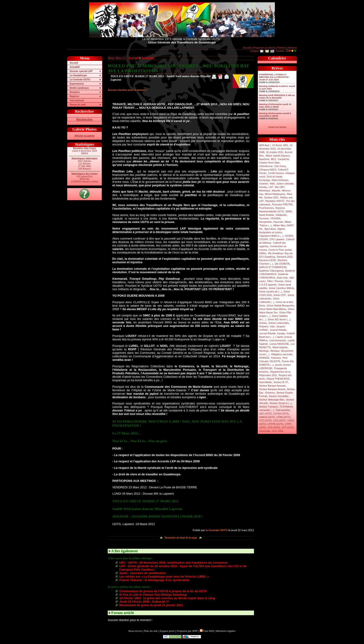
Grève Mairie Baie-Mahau (273, 309)
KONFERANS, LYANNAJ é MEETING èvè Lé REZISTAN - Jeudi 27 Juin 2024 (274, 77)
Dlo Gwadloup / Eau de (280, 253)
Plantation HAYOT (275, 201)
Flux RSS (207, 631)
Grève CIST (280, 295)
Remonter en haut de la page (181, 538)
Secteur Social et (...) (281, 403)
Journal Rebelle (278, 330)
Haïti (272, 184)
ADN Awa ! (265, 145)
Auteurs (292, 48)
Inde (272, 327)
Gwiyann (264, 327)
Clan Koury (280, 166)
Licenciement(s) (278, 340)
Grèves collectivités (279, 323)
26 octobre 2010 (275, 152)
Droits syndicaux (79, 88)
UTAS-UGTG (283, 417)
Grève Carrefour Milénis (281, 288)
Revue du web (78, 105)
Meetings (264, 351)
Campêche (283, 159)
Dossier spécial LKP (81, 71)
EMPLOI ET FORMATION (273, 267)
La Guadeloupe (78, 75)
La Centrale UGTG (80, 80)
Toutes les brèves (277, 127)
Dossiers (75, 92)
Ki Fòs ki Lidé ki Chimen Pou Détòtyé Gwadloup (153, 595)
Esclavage (265, 180)
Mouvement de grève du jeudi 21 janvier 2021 (151, 605)
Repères (74, 96)
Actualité (75, 67)
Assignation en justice (271, 232)
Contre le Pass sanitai (280, 250)
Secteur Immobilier (279, 396)
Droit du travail (274, 177)
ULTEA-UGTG (281, 414)
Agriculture (270, 229)
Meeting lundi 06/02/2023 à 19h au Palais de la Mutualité (277, 96)
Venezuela (265, 431)
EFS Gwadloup (267, 257)
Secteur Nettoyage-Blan (272, 400)
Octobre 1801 (271, 198)
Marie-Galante (280, 347)
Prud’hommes (266, 208)
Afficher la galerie (84, 136)
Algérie (281, 229)
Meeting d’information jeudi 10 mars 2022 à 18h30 (275, 105)
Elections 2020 (284, 257)
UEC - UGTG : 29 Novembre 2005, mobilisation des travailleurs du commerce (173, 563)
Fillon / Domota (275, 281)
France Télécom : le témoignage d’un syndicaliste (154, 580)
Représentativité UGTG (271, 212)
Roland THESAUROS (278, 379)
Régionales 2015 (268, 375)
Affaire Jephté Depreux (278, 156)
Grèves (263, 323)
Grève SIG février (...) (279, 320)
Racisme (280, 208)
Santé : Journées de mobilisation (143, 573)
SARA (289, 212)
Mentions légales (226, 631)
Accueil (247, 48)
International (77, 100)
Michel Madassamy (275, 194)
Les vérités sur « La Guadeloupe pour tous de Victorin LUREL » (164, 577)
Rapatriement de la (280, 372)
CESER (289, 236)
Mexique (275, 351)
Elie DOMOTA (282, 264)
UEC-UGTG (265, 414)
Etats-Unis (282, 278)
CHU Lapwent (277, 239)
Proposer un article (264, 48)
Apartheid (264, 159)
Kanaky (263, 187)
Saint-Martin (265, 382)
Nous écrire (135, 631)
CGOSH (263, 239)
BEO (273, 159)
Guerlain (264, 184)
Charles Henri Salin (269, 163)
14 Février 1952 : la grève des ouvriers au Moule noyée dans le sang (167, 598)
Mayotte (276, 191)
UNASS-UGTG (267, 417)
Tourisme (264, 218)
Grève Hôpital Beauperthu (280, 306)
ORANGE (264, 358)
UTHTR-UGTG (276, 424)
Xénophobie (265, 222)
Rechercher (84, 119)
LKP (271, 187)
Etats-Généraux (280, 180)
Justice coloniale (285, 184)
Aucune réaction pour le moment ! (128, 90)
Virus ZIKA (278, 431)
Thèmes (281, 48)
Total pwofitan (283, 410)
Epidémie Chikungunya (271, 271)
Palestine (276, 358)
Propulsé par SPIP (187, 631)
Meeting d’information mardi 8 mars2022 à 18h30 (275, 115)
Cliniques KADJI (268, 170)
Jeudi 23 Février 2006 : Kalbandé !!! (144, 602)
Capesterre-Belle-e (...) (271, 236)
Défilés (263, 253)
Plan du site (151, 631)
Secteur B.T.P (281, 382)
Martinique (265, 191)
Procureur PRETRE (282, 205)
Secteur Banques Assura (272, 389)
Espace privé (167, 631)
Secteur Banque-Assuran (272, 386)
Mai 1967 (280, 187)
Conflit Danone (276, 173)
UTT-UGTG (288, 428)
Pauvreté (278, 222)
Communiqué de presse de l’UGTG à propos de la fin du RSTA (163, 591)
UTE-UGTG (279, 421)
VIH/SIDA (276, 218)
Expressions (77, 84)
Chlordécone (266, 166)
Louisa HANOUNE (279, 344)
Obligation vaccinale (282, 354)
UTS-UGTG (274, 428)
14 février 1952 (280, 145)
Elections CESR (268, 260)
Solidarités (281, 215)
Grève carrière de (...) (270, 292)
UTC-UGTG (265, 421)
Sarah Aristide (266, 215)
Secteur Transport (268, 407)
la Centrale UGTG (216, 530)
